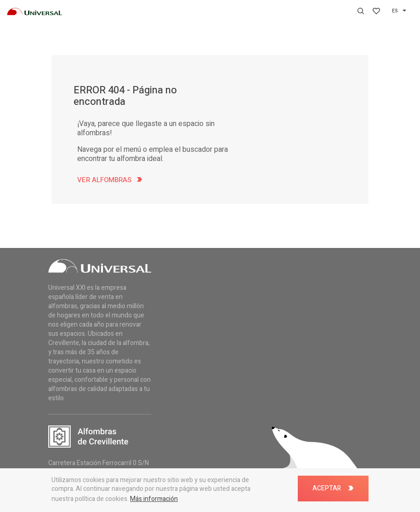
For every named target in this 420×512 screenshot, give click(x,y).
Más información (154, 499)
